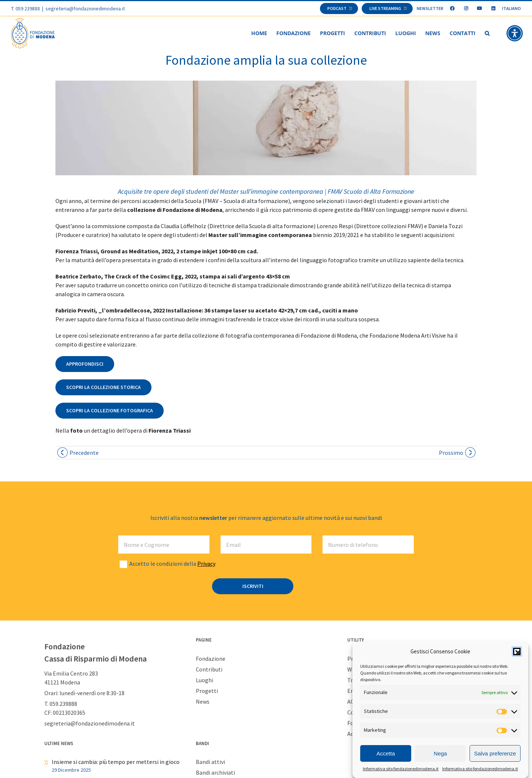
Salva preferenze (495, 753)
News (203, 702)
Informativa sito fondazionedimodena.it (401, 769)
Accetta (386, 753)
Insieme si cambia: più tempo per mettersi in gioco (116, 762)
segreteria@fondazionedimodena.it (85, 9)
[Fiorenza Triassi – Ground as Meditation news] (266, 128)
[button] (517, 652)
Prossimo (451, 453)
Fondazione (211, 659)
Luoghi (204, 680)
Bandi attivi (210, 762)
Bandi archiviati (215, 773)
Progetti (207, 691)
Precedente (84, 453)
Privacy (206, 564)
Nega (440, 753)
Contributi (209, 670)
